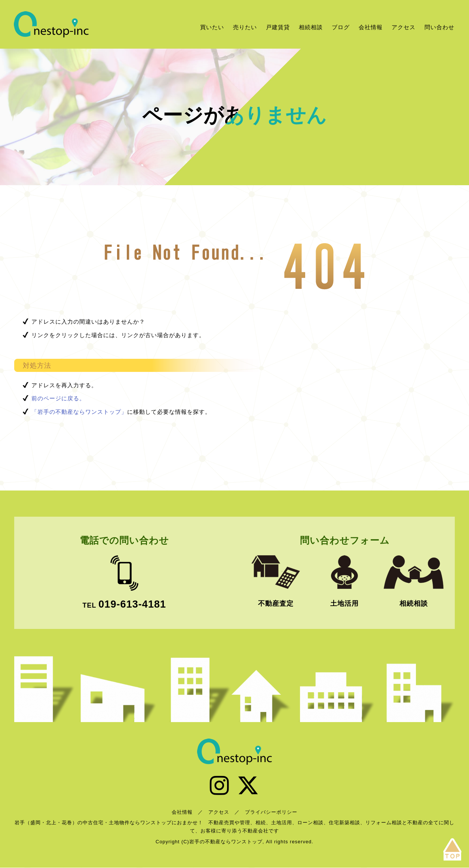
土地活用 (344, 603)
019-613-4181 (132, 604)
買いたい (212, 27)
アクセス (404, 27)
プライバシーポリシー (271, 812)
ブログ (341, 27)
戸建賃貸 (278, 27)
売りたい (245, 27)
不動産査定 (276, 603)
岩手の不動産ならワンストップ (51, 24)
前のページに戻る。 (58, 398)
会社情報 (371, 27)
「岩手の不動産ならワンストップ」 (79, 412)
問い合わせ (439, 27)
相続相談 (311, 27)
